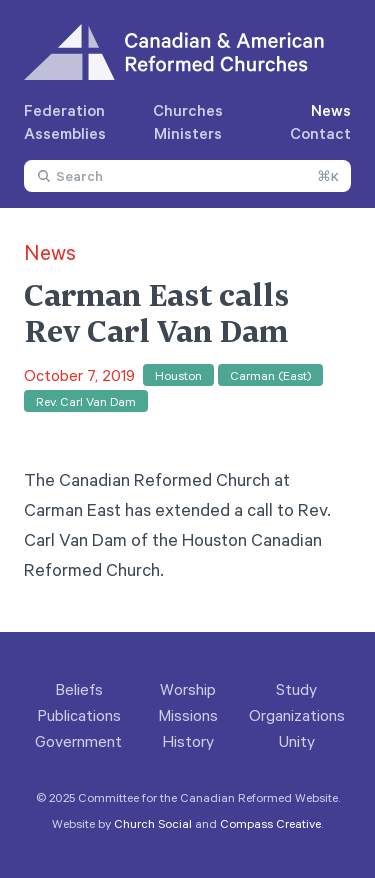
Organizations (297, 715)
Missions (188, 715)
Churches (188, 110)
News (331, 110)
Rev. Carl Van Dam (86, 401)
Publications (79, 715)
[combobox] (187, 176)
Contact (320, 133)
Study (296, 689)
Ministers (188, 133)
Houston (178, 375)
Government (78, 741)
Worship (188, 689)
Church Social (153, 823)
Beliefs (79, 689)
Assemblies (65, 133)
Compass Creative (270, 823)
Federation (64, 110)
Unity (297, 741)
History (188, 741)
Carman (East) (270, 375)
